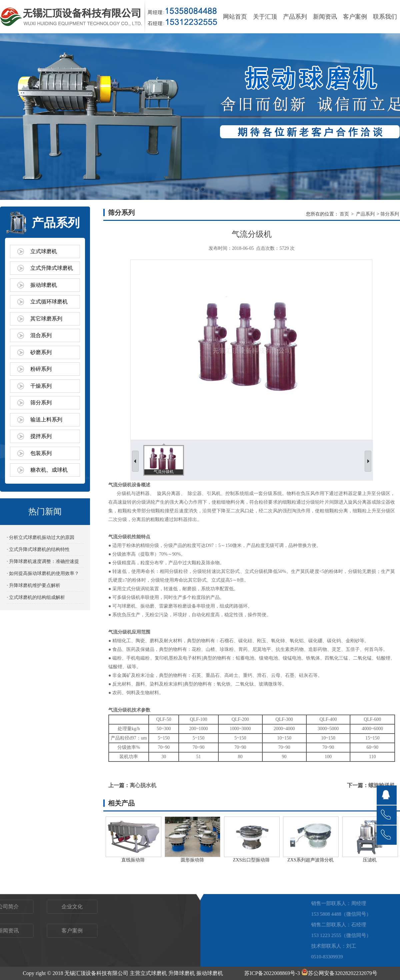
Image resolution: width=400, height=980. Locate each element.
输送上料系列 (46, 420)
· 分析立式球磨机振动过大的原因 (40, 537)
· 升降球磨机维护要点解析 (33, 585)
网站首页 (235, 17)
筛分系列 (41, 403)
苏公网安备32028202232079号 (339, 973)
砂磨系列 (41, 352)
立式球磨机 (44, 251)
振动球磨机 (44, 285)
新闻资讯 (325, 17)
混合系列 (41, 335)
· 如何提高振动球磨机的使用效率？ (43, 573)
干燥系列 (41, 386)
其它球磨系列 (46, 319)
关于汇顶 (265, 17)
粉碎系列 (41, 369)
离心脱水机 (143, 785)
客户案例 (355, 17)
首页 (344, 214)
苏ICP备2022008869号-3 (272, 973)
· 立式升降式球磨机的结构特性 (38, 549)
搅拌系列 (41, 436)
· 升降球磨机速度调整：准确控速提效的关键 (43, 563)
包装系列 (41, 453)
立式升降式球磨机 (52, 268)
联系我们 (385, 17)
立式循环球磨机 (49, 302)
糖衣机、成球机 (49, 470)
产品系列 (295, 17)
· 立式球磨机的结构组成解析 (36, 597)
